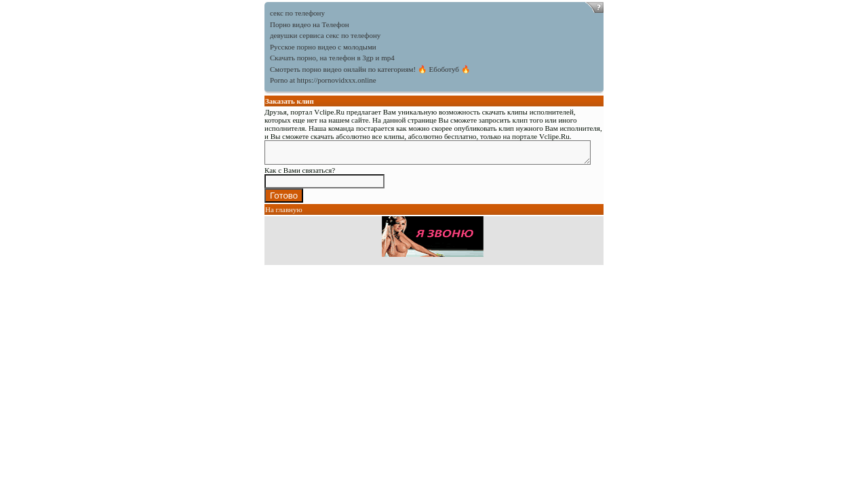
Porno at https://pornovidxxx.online (323, 80)
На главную (284, 213)
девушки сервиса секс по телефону (325, 35)
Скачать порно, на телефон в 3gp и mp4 (332, 58)
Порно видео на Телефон (310, 24)
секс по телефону (297, 13)
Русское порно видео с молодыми (323, 47)
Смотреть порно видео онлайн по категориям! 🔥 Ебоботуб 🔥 (370, 69)
